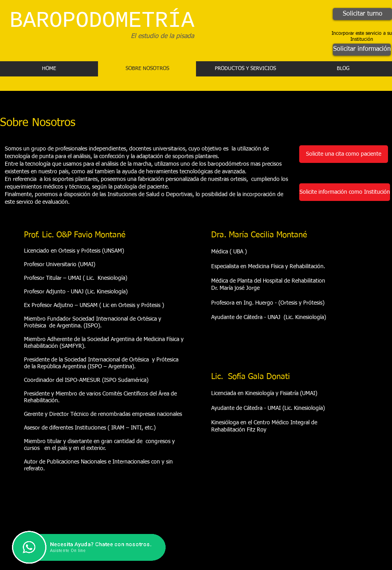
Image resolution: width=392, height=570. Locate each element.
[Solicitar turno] (362, 14)
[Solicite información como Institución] (345, 192)
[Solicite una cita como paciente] (344, 154)
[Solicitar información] (362, 50)
